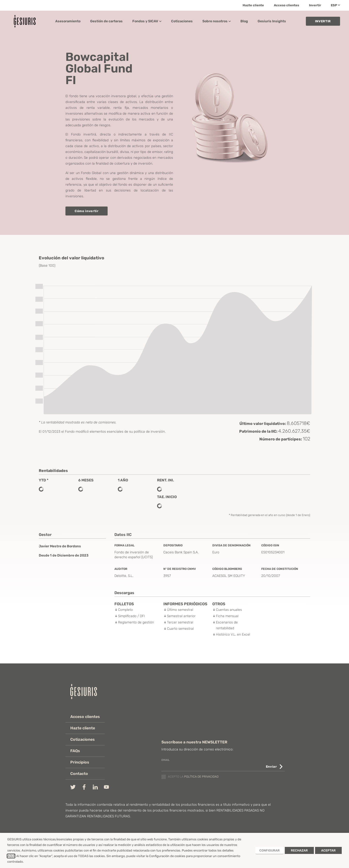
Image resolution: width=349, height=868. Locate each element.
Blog (244, 21)
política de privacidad (201, 777)
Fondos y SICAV (147, 21)
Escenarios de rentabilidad (227, 625)
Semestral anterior (181, 616)
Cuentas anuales (229, 610)
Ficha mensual (227, 616)
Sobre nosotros (217, 21)
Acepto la (193, 777)
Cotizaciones (182, 21)
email (165, 760)
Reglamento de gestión (136, 622)
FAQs (75, 751)
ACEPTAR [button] (328, 850)
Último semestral (180, 610)
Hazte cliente (253, 5)
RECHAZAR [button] (299, 850)
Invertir (315, 5)
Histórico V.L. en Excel (233, 634)
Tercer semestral (180, 622)
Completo (125, 610)
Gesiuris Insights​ (272, 21)
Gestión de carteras (106, 21)
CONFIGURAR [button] (270, 850)
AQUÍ (11, 856)
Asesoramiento (68, 21)
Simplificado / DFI (131, 616)
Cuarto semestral (180, 629)
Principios (80, 762)
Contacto (79, 774)
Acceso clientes (286, 5)
